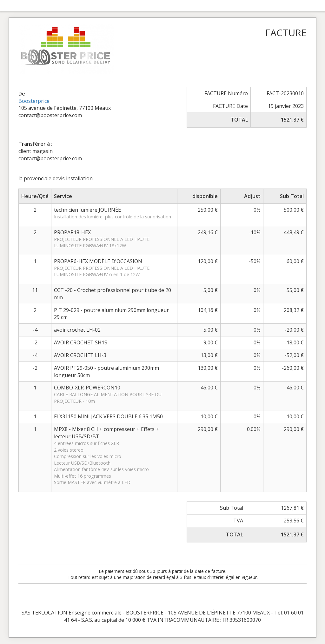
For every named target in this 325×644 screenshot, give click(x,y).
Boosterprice (34, 101)
